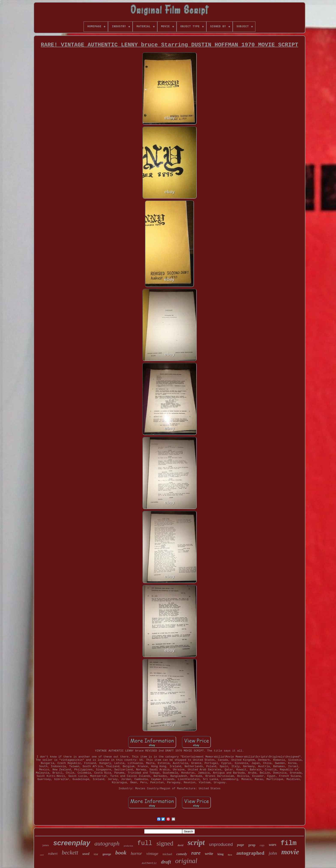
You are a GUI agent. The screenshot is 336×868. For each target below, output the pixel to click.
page (241, 845)
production (128, 846)
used (86, 854)
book (121, 853)
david (181, 845)
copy (262, 845)
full (145, 843)
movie (290, 852)
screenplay (72, 843)
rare (196, 853)
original (186, 861)
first (230, 855)
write (209, 854)
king (220, 854)
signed (165, 843)
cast (42, 855)
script (196, 843)
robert (53, 854)
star (96, 854)
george (107, 854)
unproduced (221, 844)
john (273, 853)
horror (136, 853)
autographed (250, 853)
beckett (70, 853)
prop (252, 845)
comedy (182, 854)
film (288, 843)
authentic (149, 863)
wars (272, 845)
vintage (152, 854)
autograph (107, 843)
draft (166, 862)
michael (167, 854)
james (46, 845)
